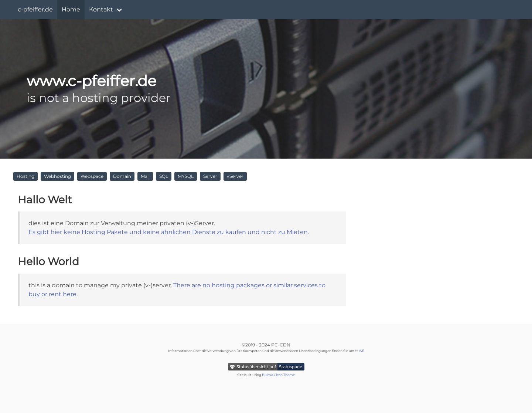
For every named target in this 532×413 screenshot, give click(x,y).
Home (71, 9)
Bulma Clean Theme (278, 375)
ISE (362, 351)
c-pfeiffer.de (35, 9)
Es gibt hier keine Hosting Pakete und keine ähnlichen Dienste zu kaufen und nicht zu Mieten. (169, 232)
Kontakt (101, 9)
